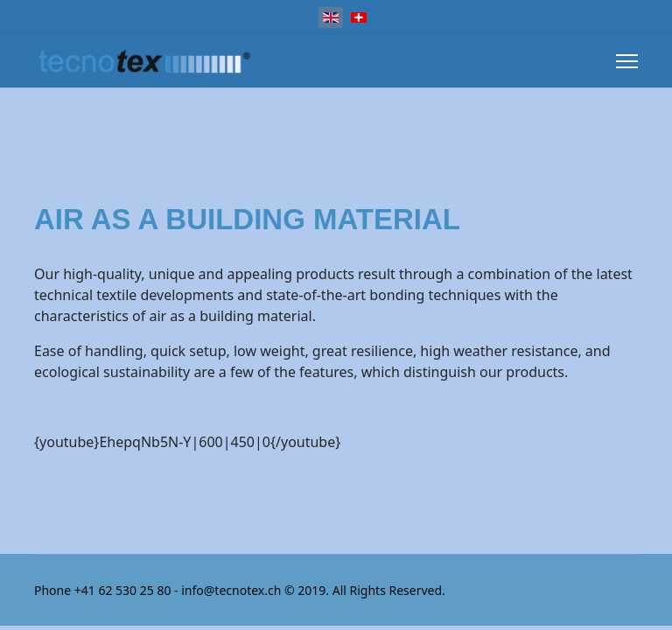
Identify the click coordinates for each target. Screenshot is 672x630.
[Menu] (627, 61)
